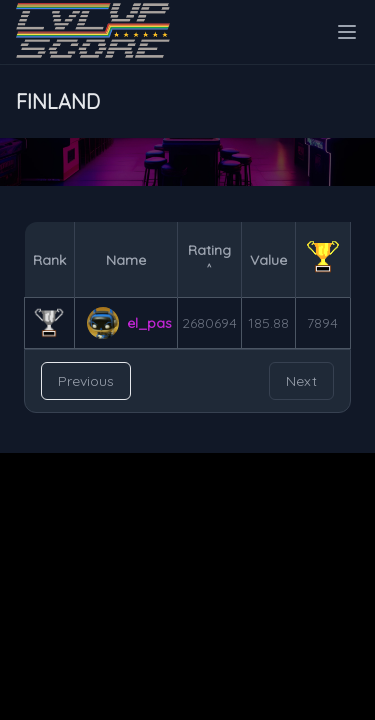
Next (301, 381)
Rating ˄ (209, 260)
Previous (86, 381)
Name (126, 260)
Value (268, 260)
